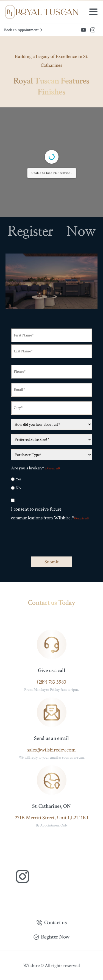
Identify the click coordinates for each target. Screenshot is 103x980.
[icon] (51, 644)
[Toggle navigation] (93, 12)
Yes (18, 479)
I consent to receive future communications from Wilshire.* (50, 514)
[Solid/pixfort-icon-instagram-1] (23, 876)
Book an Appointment (24, 30)
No (18, 488)
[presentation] (53, 540)
